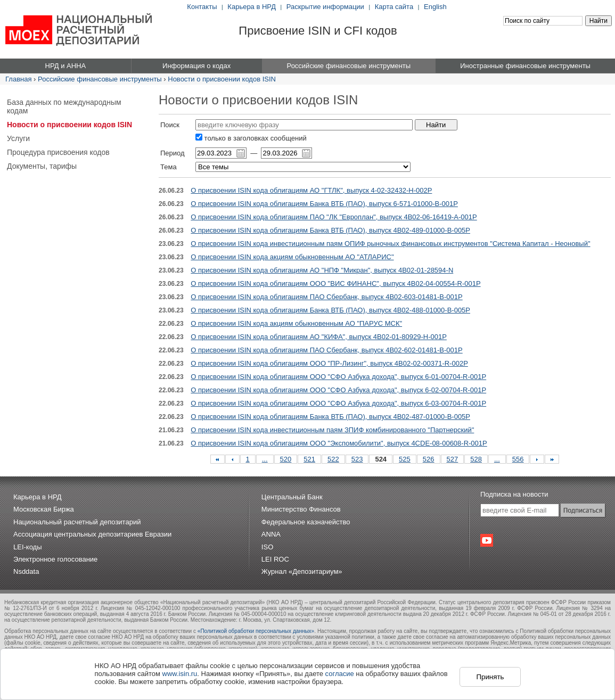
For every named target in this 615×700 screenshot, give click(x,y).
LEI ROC (275, 559)
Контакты (202, 7)
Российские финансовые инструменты (100, 79)
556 (518, 459)
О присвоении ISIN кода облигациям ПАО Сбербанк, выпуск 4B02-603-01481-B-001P (326, 297)
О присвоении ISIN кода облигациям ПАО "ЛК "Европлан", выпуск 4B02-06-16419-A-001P (334, 217)
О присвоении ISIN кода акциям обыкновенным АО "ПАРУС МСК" (296, 323)
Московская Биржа (44, 509)
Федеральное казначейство (306, 522)
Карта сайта (394, 7)
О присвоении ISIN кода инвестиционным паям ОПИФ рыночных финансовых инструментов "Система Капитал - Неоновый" (390, 244)
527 (453, 459)
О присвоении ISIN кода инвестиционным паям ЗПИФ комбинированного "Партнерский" (332, 430)
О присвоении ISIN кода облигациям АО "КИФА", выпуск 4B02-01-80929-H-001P (319, 337)
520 (286, 459)
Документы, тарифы (42, 166)
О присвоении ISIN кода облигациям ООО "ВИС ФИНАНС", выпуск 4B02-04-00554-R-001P (335, 283)
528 (476, 459)
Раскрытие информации (325, 7)
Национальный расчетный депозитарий (77, 522)
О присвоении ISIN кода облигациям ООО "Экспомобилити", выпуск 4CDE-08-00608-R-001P (339, 443)
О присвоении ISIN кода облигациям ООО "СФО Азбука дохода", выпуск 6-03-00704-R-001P (338, 403)
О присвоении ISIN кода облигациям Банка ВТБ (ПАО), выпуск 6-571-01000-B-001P (324, 204)
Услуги (18, 138)
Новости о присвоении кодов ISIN (222, 79)
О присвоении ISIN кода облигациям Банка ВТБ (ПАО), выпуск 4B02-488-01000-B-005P (330, 310)
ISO (267, 547)
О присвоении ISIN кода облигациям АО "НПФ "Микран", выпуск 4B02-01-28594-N (322, 270)
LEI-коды (28, 547)
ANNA (271, 534)
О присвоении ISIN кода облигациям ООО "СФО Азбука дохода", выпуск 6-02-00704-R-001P (338, 390)
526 (429, 459)
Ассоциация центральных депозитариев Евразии (92, 534)
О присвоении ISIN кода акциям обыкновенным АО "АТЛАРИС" (292, 257)
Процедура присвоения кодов (58, 152)
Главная (18, 79)
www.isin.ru (180, 674)
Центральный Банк (292, 497)
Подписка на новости (514, 494)
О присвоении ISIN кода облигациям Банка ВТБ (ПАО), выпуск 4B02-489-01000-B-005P (330, 230)
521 (309, 459)
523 (357, 459)
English (435, 7)
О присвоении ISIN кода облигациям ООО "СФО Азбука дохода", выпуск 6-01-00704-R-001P (338, 377)
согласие (340, 674)
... (265, 459)
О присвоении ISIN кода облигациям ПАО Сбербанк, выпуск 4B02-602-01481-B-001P (326, 350)
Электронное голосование (55, 559)
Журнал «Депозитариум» (302, 571)
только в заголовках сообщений (251, 138)
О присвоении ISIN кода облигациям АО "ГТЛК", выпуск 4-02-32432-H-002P (311, 190)
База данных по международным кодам (64, 106)
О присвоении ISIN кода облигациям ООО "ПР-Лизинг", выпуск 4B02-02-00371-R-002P (329, 363)
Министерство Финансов (301, 509)
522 (333, 459)
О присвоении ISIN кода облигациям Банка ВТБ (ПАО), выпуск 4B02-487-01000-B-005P (330, 417)
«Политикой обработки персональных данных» (256, 631)
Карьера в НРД (252, 7)
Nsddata (26, 571)
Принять (490, 677)
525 (405, 459)
